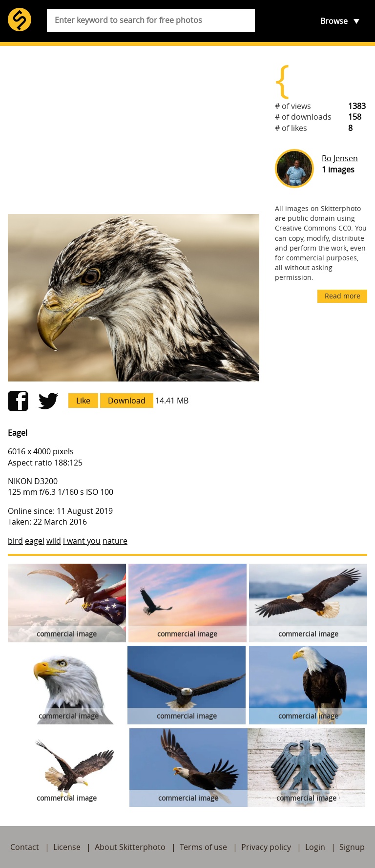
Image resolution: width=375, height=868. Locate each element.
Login (315, 847)
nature (115, 541)
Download (127, 401)
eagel (35, 541)
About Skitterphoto (130, 847)
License (67, 847)
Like (83, 401)
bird (15, 541)
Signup (352, 847)
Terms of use (203, 847)
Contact (25, 847)
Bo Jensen (340, 158)
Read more (343, 296)
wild (54, 541)
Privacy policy (266, 847)
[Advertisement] (134, 130)
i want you (82, 541)
